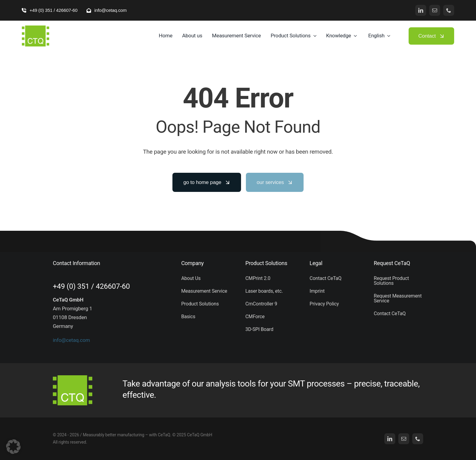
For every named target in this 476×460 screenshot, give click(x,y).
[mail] (435, 10)
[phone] (449, 10)
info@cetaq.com (71, 340)
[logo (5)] (36, 28)
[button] (13, 447)
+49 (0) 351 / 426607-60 (91, 286)
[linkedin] (421, 10)
